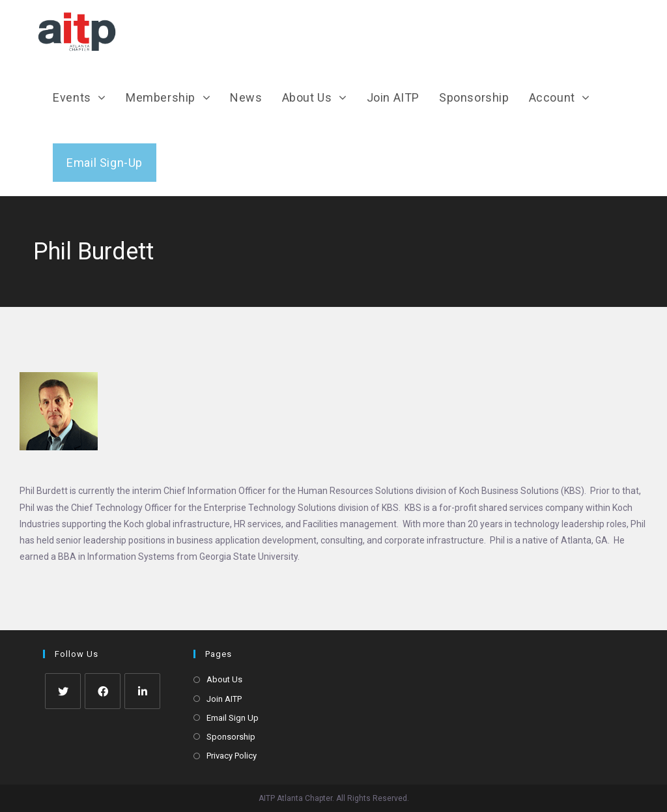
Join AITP (224, 699)
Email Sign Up (233, 718)
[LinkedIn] (142, 691)
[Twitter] (63, 691)
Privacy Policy (232, 756)
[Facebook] (103, 691)
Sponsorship (231, 737)
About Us (224, 679)
